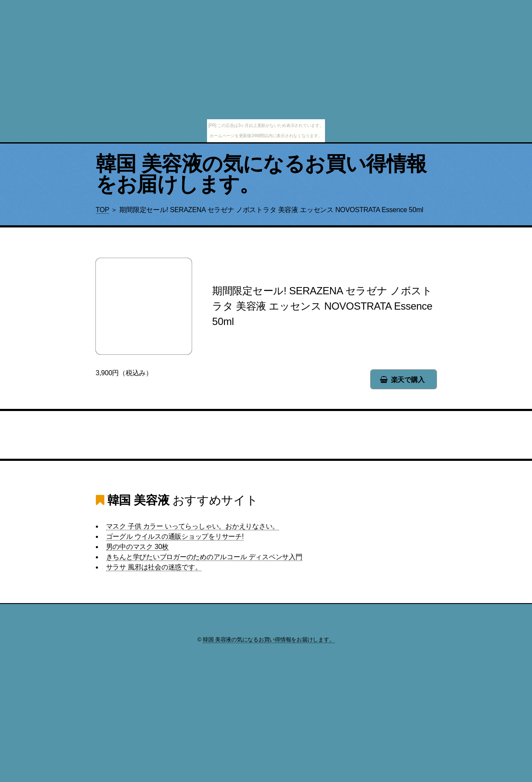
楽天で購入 (408, 380)
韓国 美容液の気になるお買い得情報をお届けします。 (261, 174)
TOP (103, 210)
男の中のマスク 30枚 (138, 547)
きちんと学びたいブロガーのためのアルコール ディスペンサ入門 (204, 557)
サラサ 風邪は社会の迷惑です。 (154, 567)
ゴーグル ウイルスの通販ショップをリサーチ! (175, 536)
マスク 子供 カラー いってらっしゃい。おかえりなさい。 (193, 526)
